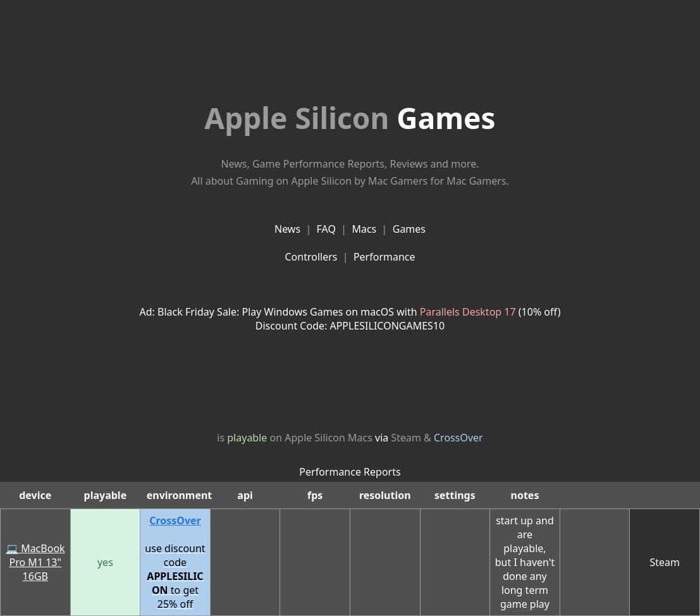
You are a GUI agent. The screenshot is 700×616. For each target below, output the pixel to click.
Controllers (311, 257)
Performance (384, 257)
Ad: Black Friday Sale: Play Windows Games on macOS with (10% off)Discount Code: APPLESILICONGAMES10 (350, 319)
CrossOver (458, 438)
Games (350, 118)
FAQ (326, 229)
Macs (364, 229)
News (287, 229)
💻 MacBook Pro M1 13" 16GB (35, 562)
